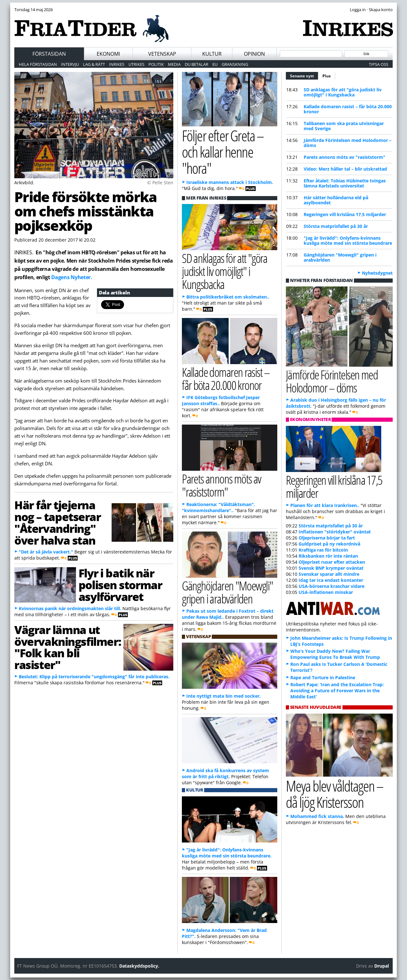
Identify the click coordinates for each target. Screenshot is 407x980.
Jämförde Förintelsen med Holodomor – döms (348, 143)
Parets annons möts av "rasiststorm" (345, 157)
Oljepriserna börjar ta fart (327, 538)
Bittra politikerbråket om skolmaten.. (228, 297)
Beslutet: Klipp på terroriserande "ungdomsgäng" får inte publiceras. (94, 677)
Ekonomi (108, 54)
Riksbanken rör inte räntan (328, 556)
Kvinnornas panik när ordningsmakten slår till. (70, 608)
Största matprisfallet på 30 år (336, 226)
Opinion (254, 54)
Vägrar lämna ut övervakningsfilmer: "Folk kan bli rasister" (68, 647)
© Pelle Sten (160, 183)
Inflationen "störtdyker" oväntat (335, 532)
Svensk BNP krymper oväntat (331, 568)
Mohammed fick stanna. (317, 816)
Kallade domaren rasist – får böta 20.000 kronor (348, 109)
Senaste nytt (304, 75)
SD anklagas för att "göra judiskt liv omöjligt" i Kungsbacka (343, 92)
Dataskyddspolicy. (139, 966)
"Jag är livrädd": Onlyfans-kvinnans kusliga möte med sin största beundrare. (227, 853)
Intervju (70, 64)
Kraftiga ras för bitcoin (323, 550)
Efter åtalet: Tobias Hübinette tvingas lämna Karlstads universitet (345, 183)
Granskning (235, 64)
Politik (156, 64)
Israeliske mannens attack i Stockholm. (230, 182)
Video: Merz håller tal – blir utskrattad (345, 169)
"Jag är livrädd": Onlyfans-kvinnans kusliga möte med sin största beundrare (348, 240)
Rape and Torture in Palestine (323, 677)
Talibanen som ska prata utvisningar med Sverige (344, 126)
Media (174, 64)
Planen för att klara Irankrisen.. (325, 505)
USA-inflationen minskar (326, 592)
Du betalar (197, 64)
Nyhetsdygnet (377, 273)
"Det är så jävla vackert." (46, 552)
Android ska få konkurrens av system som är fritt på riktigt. (225, 773)
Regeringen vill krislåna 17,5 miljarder (345, 214)
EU (215, 64)
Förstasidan (49, 54)
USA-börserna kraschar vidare (331, 586)
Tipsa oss (379, 64)
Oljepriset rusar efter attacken (332, 562)
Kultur (212, 54)
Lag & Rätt (94, 64)
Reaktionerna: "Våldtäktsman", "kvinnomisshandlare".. (218, 507)
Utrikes (136, 64)
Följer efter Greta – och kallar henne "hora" (223, 152)
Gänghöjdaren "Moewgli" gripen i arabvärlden (340, 257)
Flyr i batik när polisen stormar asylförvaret (120, 585)
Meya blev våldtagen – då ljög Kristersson (335, 794)
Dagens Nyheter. (72, 277)
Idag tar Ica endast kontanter (331, 580)
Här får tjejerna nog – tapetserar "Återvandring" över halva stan (58, 522)
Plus (327, 76)
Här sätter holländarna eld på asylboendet (336, 200)
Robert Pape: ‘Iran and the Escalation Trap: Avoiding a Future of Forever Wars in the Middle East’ (337, 691)
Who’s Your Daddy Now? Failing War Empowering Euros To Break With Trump (335, 654)
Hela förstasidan (38, 64)
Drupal (382, 966)
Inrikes (117, 64)
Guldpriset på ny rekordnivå (329, 544)
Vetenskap (162, 54)
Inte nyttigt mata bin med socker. (224, 696)
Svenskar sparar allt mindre (329, 574)
